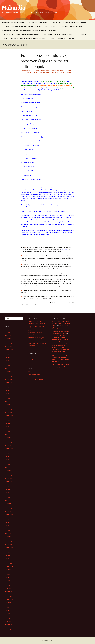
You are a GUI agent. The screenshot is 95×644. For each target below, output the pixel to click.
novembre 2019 (9, 542)
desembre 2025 (9, 341)
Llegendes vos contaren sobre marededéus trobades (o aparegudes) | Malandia (60, 346)
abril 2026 (7, 330)
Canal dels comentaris (34, 377)
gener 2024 (8, 404)
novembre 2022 (9, 443)
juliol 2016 (7, 572)
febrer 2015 (8, 619)
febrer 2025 (8, 368)
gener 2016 (8, 588)
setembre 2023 (9, 415)
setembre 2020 (9, 514)
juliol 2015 (7, 605)
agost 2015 (8, 602)
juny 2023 (7, 423)
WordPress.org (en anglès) (36, 380)
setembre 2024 (9, 382)
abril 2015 (7, 613)
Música (53, 26)
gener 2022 (8, 470)
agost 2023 (8, 418)
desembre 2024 (9, 374)
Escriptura (5, 38)
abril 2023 (7, 429)
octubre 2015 (8, 597)
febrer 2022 (8, 467)
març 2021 (8, 498)
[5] (22, 279)
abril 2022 (7, 462)
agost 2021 (8, 484)
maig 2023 (8, 426)
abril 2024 (7, 396)
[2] (22, 256)
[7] (22, 296)
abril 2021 (7, 495)
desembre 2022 (9, 440)
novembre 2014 (9, 627)
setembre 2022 (9, 448)
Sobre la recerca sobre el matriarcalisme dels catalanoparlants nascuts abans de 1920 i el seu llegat (29, 30)
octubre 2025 (8, 346)
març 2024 (8, 399)
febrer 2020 (8, 533)
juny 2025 (7, 357)
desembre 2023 (9, 407)
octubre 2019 (8, 544)
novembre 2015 (9, 594)
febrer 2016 (8, 586)
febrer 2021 (8, 500)
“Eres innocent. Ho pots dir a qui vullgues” (13, 22)
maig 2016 (8, 577)
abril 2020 (7, 528)
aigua (44, 71)
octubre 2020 (8, 511)
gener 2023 (8, 437)
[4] (22, 273)
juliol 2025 (7, 355)
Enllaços (52, 38)
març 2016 (8, 583)
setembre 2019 (9, 547)
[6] (22, 290)
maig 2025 (8, 360)
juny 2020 (7, 522)
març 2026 (8, 333)
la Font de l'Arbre (59, 72)
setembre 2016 (9, 566)
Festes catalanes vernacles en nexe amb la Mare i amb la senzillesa (37, 333)
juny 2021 (7, 489)
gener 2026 (8, 338)
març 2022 (8, 465)
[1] (26, 247)
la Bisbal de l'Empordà (49, 72)
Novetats (71, 38)
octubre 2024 (8, 379)
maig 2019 (8, 558)
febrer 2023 (8, 434)
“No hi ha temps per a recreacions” (38, 22)
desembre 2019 (9, 539)
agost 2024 (8, 385)
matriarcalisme (69, 72)
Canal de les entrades (34, 374)
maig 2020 (8, 525)
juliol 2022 (7, 454)
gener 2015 (8, 621)
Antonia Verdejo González (52, 71)
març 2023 (8, 432)
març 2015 (8, 616)
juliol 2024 (7, 388)
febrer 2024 (8, 401)
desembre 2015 (9, 591)
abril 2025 (7, 363)
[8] (22, 303)
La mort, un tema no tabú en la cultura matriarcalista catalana (60, 34)
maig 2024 (8, 393)
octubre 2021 (8, 478)
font (22, 72)
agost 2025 (8, 352)
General (37, 71)
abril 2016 (7, 580)
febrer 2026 (8, 335)
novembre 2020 (9, 509)
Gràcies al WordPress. (48, 640)
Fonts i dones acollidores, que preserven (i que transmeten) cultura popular (46, 61)
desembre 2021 (9, 473)
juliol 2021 (7, 487)
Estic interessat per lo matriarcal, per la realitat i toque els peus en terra (22, 26)
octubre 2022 (8, 445)
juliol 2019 (7, 553)
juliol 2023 (7, 421)
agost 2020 (8, 517)
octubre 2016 (8, 564)
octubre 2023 (8, 412)
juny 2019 (7, 555)
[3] (22, 264)
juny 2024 (7, 390)
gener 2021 (8, 503)
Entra (30, 371)
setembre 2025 (9, 349)
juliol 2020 (7, 520)
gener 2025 (8, 371)
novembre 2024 (9, 377)
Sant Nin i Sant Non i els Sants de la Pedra (70, 26)
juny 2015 (7, 608)
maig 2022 (8, 459)
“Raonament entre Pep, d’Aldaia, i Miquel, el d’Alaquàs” (60, 327)
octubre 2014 (8, 630)
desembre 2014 (9, 624)
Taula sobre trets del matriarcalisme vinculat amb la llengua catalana (20, 34)
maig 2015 (8, 610)
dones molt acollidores (66, 71)
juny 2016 (7, 575)
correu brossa (32, 357)
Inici (46, 26)
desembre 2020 (9, 506)
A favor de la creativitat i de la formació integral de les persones (69, 22)
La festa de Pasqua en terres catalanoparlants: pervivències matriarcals (37, 339)
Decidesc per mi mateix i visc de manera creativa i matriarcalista (29, 38)
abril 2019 (7, 561)
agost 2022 (8, 451)
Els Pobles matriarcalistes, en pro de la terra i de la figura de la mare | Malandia (61, 323)
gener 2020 (8, 536)
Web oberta (61, 38)
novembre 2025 (9, 344)
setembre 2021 (9, 481)
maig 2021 (8, 492)
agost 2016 (8, 569)
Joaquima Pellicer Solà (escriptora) (33, 72)
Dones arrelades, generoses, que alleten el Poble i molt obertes (61, 360)
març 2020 (8, 531)
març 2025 (8, 366)
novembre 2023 (9, 410)
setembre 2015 (9, 599)
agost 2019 (8, 550)
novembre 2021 (9, 476)
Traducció (83, 34)
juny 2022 (7, 456)
